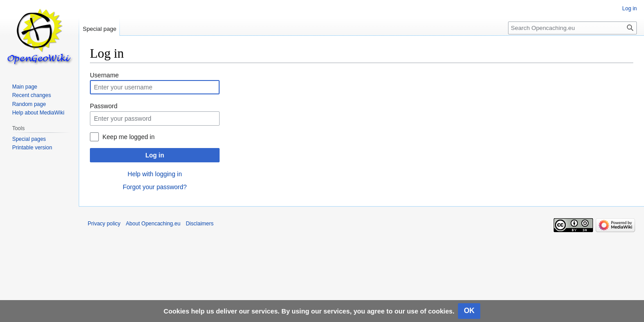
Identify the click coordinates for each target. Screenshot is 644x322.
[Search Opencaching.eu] (572, 28)
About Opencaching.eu (153, 224)
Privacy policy (104, 224)
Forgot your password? (155, 187)
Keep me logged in (129, 137)
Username (104, 75)
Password (104, 106)
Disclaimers (199, 224)
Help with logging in (155, 174)
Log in (155, 155)
